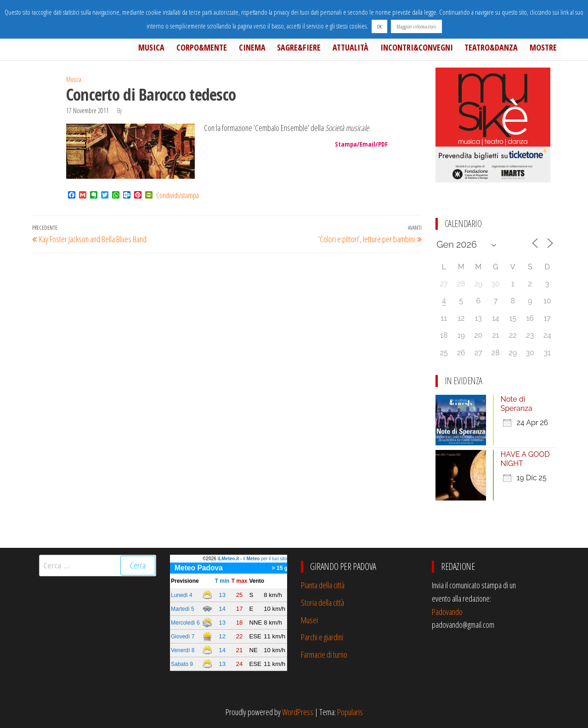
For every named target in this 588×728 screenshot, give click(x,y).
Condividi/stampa (178, 195)
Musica (171, 49)
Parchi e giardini (322, 637)
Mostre (545, 49)
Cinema (266, 49)
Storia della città (322, 603)
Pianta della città (323, 585)
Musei (309, 620)
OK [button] (379, 26)
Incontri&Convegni (423, 49)
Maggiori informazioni (416, 26)
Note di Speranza (517, 404)
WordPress (298, 712)
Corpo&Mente (219, 49)
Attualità (360, 49)
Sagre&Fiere (311, 49)
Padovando (447, 612)
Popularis (350, 712)
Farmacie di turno (324, 654)
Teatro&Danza (495, 49)
